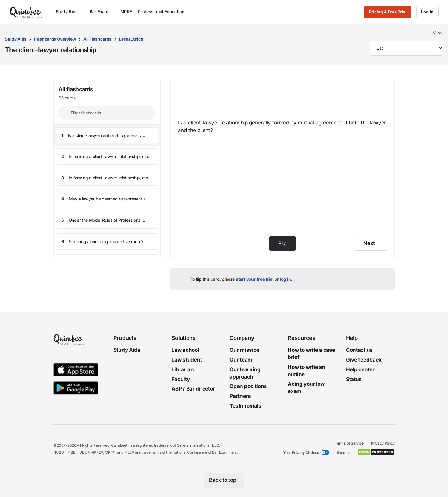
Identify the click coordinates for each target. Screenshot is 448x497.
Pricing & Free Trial (388, 12)
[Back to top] (224, 480)
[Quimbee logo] (27, 12)
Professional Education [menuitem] (164, 11)
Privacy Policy (383, 443)
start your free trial (255, 279)
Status (354, 379)
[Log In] (427, 12)
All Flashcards (97, 39)
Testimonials (245, 406)
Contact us (359, 350)
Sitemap (344, 452)
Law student (187, 360)
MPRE (126, 11)
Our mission (245, 350)
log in (285, 279)
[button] (107, 135)
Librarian (183, 369)
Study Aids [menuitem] (70, 11)
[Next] (370, 243)
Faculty (181, 379)
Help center (360, 369)
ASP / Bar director (193, 389)
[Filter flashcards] (107, 113)
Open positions (248, 386)
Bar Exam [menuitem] (102, 11)
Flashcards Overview (55, 39)
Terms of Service (349, 443)
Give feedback (364, 360)
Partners (240, 396)
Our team (241, 360)
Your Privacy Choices (301, 452)
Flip (283, 243)
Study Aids (16, 39)
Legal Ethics (131, 39)
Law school (185, 350)
